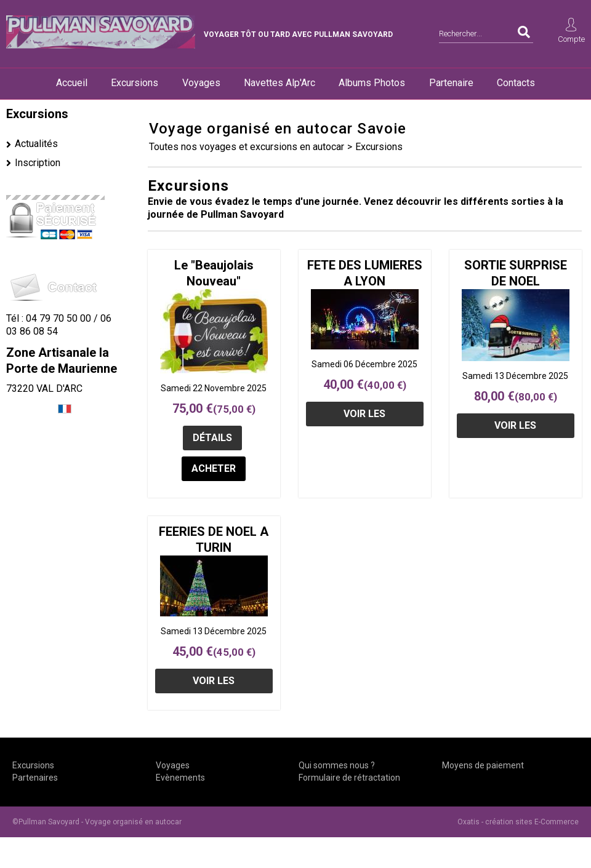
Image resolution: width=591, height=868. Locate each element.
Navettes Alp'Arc (279, 83)
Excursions (135, 83)
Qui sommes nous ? (337, 765)
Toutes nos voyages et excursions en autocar (247, 147)
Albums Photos (372, 83)
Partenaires (35, 778)
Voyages (201, 83)
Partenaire (451, 83)
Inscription (38, 163)
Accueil (72, 83)
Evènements (180, 778)
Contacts (516, 83)
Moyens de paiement (483, 765)
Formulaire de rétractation (349, 778)
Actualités (36, 144)
